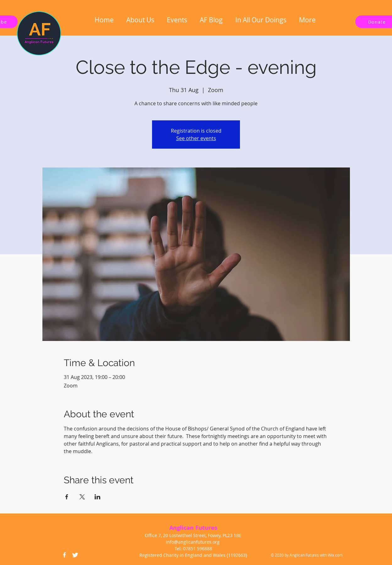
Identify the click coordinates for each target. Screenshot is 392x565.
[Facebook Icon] (64, 555)
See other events (196, 138)
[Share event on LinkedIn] (98, 497)
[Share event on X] (82, 497)
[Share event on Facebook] (67, 497)
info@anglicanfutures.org (193, 542)
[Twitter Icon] (75, 555)
